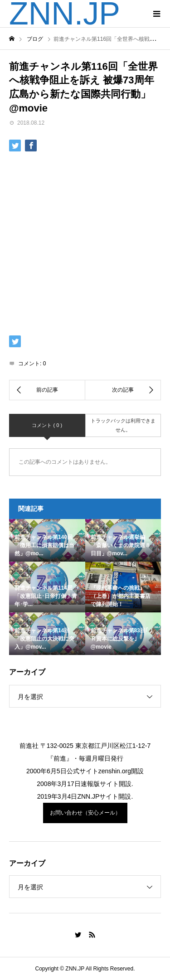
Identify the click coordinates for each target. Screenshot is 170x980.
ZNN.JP (65, 14)
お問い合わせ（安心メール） (85, 813)
